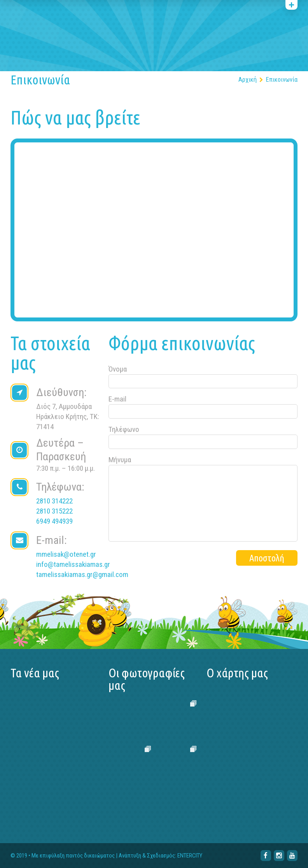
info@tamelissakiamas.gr (73, 564)
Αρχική (248, 80)
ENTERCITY (190, 856)
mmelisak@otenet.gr (66, 554)
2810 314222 (54, 501)
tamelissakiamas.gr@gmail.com (82, 574)
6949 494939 (54, 521)
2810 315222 (54, 511)
